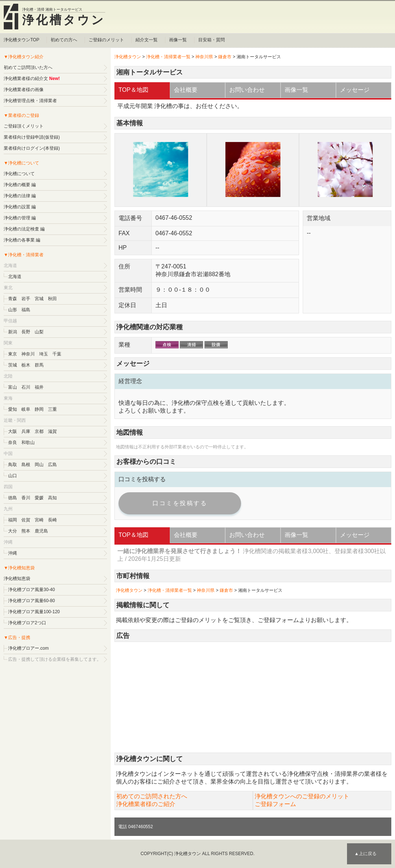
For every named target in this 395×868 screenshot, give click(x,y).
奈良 (13, 442)
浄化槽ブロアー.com (28, 648)
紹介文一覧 (147, 40)
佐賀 (26, 520)
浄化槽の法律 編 (20, 196)
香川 (26, 498)
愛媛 (39, 498)
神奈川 (28, 354)
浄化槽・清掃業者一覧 (168, 57)
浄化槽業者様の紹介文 (26, 79)
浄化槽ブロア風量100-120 (34, 612)
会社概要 (186, 90)
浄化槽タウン (64, 20)
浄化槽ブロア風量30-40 (32, 590)
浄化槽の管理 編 (20, 218)
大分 (13, 531)
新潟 (13, 332)
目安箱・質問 (212, 40)
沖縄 (13, 553)
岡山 (39, 465)
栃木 (26, 365)
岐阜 (26, 409)
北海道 (15, 277)
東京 (13, 354)
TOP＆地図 (133, 90)
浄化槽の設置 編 (20, 207)
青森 (13, 299)
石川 (26, 387)
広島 (52, 465)
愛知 (13, 409)
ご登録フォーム (278, 620)
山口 (13, 476)
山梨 (39, 332)
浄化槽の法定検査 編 (24, 229)
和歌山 (28, 442)
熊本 (26, 531)
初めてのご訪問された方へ (152, 796)
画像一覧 (178, 40)
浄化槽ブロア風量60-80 (32, 601)
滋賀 (52, 431)
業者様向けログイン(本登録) (32, 148)
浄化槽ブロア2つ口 (27, 623)
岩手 (26, 299)
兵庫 (26, 431)
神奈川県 (204, 57)
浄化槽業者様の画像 (24, 90)
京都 (39, 431)
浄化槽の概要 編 (20, 185)
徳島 (13, 498)
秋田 (52, 299)
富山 (13, 387)
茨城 (13, 365)
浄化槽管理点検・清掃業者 (30, 101)
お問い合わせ (247, 90)
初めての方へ (64, 40)
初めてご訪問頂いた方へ (28, 67)
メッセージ (355, 90)
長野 (26, 332)
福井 (39, 387)
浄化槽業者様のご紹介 (146, 804)
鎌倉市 (225, 57)
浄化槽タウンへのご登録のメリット (302, 796)
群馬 (39, 365)
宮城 (39, 299)
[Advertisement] (253, 697)
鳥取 (13, 465)
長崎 (52, 520)
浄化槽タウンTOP (21, 40)
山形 (13, 310)
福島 (26, 310)
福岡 (13, 520)
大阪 (13, 431)
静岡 (39, 409)
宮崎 (39, 520)
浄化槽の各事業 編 (22, 240)
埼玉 (44, 354)
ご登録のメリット (106, 40)
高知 (52, 498)
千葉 (57, 354)
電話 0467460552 (135, 827)
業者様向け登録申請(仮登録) (32, 137)
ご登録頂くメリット (24, 126)
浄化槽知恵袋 (17, 579)
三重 (52, 409)
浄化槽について (19, 174)
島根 (26, 465)
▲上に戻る (365, 854)
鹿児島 (41, 531)
